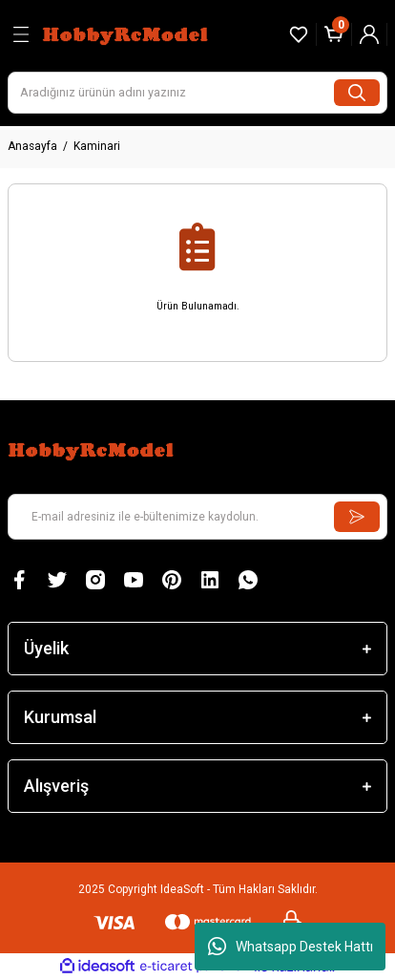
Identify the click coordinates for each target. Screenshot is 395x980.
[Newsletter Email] (197, 517)
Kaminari (97, 146)
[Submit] (357, 517)
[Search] (197, 93)
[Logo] (127, 34)
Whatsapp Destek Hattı (291, 947)
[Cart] (334, 34)
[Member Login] (369, 34)
